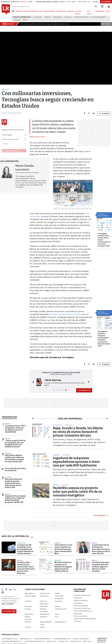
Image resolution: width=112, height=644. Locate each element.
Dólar (25, 20)
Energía (8, 494)
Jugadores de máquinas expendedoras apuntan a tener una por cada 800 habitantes (76, 462)
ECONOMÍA (26, 11)
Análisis (57, 593)
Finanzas (28, 609)
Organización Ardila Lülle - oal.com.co (102, 640)
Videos (42, 627)
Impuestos (17, 20)
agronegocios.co (26, 639)
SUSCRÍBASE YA (84, 390)
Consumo (28, 601)
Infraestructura (45, 614)
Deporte (58, 560)
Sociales (28, 627)
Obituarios (44, 617)
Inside (57, 614)
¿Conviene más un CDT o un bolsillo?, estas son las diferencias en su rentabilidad (15, 429)
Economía (59, 601)
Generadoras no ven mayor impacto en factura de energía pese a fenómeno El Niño (63, 549)
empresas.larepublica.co (43, 639)
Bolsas (7, 439)
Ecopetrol (68, 17)
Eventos (58, 606)
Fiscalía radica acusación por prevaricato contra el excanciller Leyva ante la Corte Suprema (26, 568)
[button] (33, 382)
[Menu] (13, 11)
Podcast (28, 622)
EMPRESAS (34, 11)
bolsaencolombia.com (81, 639)
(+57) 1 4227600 (7, 604)
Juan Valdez (38, 17)
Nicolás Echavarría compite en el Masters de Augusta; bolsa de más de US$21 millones (63, 567)
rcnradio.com (63, 641)
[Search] (96, 6)
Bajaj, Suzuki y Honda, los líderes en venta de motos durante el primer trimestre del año (78, 432)
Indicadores (29, 614)
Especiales (44, 606)
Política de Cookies (81, 616)
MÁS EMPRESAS (100, 515)
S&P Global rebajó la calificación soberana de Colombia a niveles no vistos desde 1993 (14, 458)
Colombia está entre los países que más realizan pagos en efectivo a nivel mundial (101, 567)
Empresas (28, 606)
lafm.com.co (88, 641)
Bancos (8, 424)
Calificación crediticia (81, 17)
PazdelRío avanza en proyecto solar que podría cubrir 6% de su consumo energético (77, 492)
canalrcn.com (51, 641)
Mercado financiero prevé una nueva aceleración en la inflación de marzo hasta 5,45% (14, 483)
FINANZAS (18, 11)
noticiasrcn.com (76, 641)
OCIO (40, 11)
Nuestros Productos (81, 600)
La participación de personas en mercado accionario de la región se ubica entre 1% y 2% (101, 549)
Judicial (20, 560)
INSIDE (107, 11)
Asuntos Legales (30, 596)
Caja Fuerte (44, 596)
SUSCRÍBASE (106, 2)
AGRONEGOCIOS (61, 11)
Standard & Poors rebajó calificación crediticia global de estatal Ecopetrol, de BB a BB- (15, 499)
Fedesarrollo (57, 17)
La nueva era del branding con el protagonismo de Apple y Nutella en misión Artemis (25, 549)
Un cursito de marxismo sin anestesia (15, 469)
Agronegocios (30, 593)
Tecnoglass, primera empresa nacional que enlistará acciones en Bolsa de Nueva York (104, 339)
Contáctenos (78, 603)
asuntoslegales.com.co (10, 639)
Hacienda (8, 453)
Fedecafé (47, 17)
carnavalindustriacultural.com (34, 641)
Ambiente (58, 543)
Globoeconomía (61, 609)
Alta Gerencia (45, 593)
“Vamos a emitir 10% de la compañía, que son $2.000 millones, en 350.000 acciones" (15, 444)
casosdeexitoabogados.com (12, 641)
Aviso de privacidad (81, 606)
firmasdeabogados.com (62, 639)
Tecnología (21, 543)
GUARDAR (104, 113)
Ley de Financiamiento (98, 17)
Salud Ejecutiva (60, 622)
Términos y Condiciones (82, 608)
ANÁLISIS (71, 11)
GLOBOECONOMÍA (49, 11)
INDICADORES (100, 11)
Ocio (57, 617)
